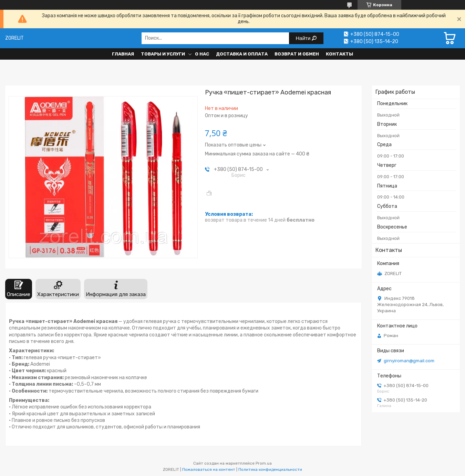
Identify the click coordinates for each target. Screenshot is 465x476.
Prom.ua (264, 463)
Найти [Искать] (304, 38)
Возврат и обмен (297, 54)
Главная (123, 54)
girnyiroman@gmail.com (409, 361)
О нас (202, 54)
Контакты (339, 54)
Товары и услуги (163, 54)
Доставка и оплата (242, 54)
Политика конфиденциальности (270, 469)
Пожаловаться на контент (209, 469)
